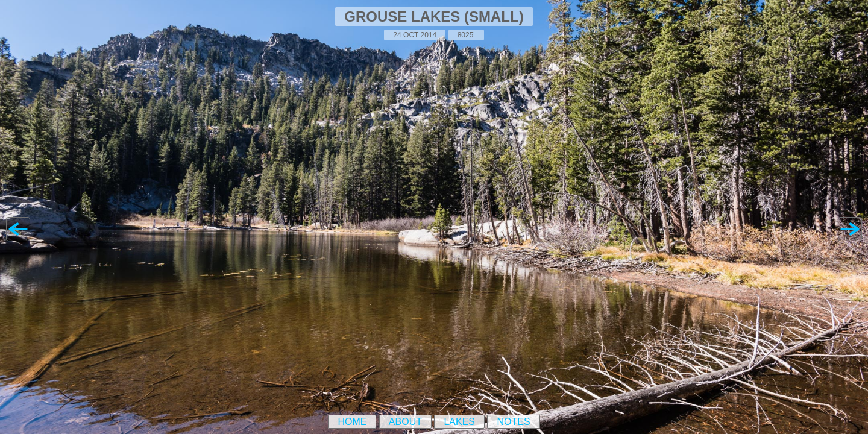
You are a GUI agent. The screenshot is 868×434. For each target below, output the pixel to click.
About (405, 422)
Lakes (459, 422)
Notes (513, 422)
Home (352, 422)
